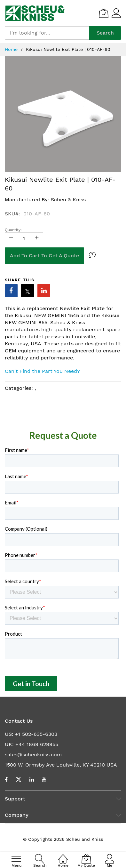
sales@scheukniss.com (33, 755)
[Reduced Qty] (11, 238)
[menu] (16, 859)
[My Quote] (104, 13)
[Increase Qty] (37, 238)
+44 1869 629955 (37, 744)
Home (12, 49)
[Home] (63, 855)
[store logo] (35, 13)
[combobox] (47, 33)
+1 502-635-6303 (36, 734)
